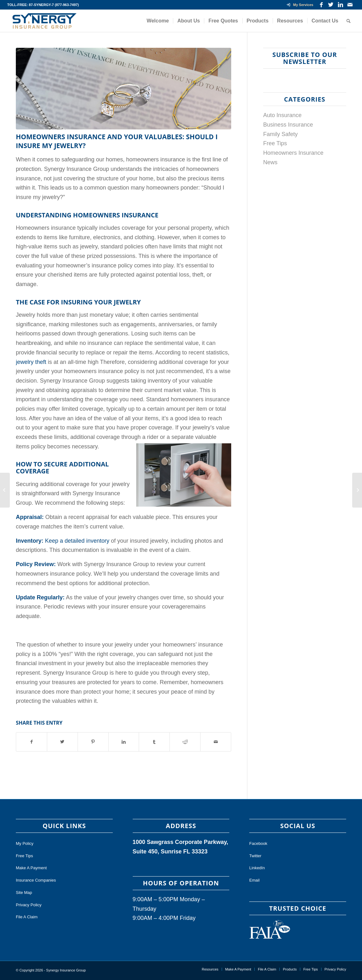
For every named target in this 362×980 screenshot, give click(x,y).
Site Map (24, 893)
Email (254, 880)
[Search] (349, 21)
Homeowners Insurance (293, 153)
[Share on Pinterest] (93, 742)
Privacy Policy (29, 905)
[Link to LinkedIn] (340, 5)
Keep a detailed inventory (77, 541)
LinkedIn (257, 868)
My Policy (25, 843)
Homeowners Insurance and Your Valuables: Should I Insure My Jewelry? (117, 141)
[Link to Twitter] (331, 5)
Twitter (255, 856)
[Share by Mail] (216, 742)
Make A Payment (31, 868)
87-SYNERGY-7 (41, 5)
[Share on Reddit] (185, 742)
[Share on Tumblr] (154, 742)
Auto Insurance (282, 115)
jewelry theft (31, 362)
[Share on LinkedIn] (124, 742)
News (270, 162)
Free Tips (275, 143)
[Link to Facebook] (321, 5)
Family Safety (280, 134)
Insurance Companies (36, 880)
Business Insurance (288, 125)
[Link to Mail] (350, 5)
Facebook (258, 843)
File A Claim (27, 917)
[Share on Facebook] (32, 742)
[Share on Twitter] (62, 742)
